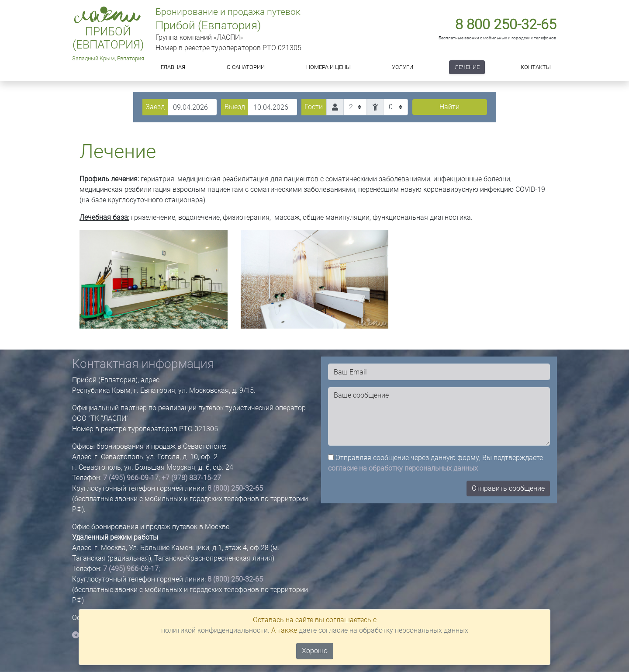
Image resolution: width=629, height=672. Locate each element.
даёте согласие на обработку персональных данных (384, 630)
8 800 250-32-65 (506, 24)
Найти (449, 107)
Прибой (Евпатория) (108, 38)
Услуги (403, 67)
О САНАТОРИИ (246, 67)
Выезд (235, 107)
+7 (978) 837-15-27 (191, 478)
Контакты (536, 67)
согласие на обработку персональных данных (403, 468)
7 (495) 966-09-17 (131, 478)
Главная (173, 67)
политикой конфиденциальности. (215, 630)
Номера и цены (328, 67)
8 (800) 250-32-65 (235, 488)
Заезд (155, 107)
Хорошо (315, 651)
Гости (314, 107)
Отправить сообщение (508, 488)
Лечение (467, 67)
